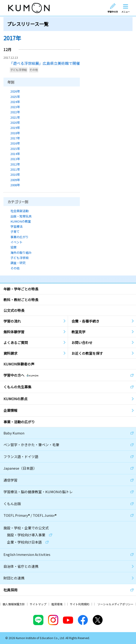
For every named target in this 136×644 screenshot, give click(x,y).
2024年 (15, 102)
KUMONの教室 (21, 221)
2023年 (15, 107)
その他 (34, 70)
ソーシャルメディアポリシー (115, 604)
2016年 (15, 143)
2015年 (15, 149)
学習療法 (16, 226)
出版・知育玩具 (21, 216)
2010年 (15, 174)
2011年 (15, 169)
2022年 (15, 112)
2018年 (15, 133)
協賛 (13, 247)
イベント (16, 242)
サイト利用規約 (80, 604)
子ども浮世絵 (19, 70)
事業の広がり (19, 237)
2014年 (15, 154)
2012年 (15, 164)
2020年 (15, 122)
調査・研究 (18, 263)
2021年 (15, 117)
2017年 (15, 138)
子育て (15, 232)
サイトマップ (38, 604)
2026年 (15, 91)
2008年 (15, 185)
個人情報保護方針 (14, 604)
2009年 (15, 180)
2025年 (15, 97)
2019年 (15, 128)
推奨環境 (57, 604)
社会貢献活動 (19, 211)
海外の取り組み (21, 253)
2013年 (15, 159)
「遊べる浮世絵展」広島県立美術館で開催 (45, 63)
